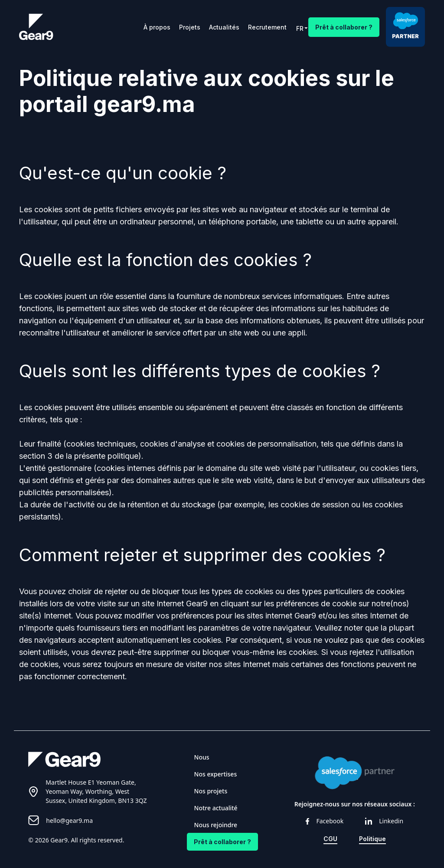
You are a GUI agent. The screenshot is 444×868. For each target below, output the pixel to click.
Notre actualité (216, 808)
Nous (202, 757)
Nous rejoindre (216, 825)
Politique (372, 839)
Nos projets (211, 791)
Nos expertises (216, 774)
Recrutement (267, 27)
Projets (190, 27)
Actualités (224, 27)
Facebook (325, 821)
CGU (330, 839)
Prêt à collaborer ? (344, 27)
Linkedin (384, 821)
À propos (157, 27)
